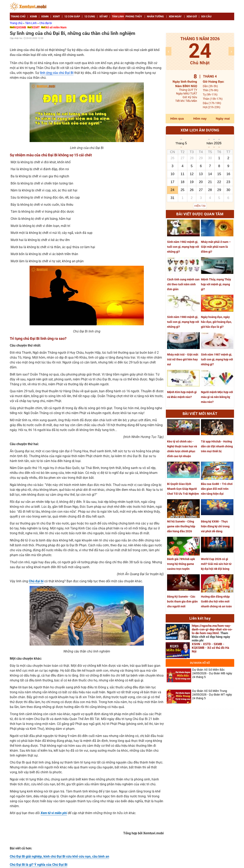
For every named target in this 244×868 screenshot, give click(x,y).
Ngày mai (223, 118)
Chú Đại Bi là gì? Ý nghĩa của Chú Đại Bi (39, 865)
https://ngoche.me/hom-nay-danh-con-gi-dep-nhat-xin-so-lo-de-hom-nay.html (212, 629)
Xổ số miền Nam (56, 27)
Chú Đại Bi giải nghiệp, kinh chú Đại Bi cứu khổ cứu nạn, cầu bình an (59, 856)
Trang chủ (16, 23)
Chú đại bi (46, 23)
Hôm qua (177, 118)
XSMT (36, 27)
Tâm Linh (31, 23)
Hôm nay (200, 118)
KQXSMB (20, 27)
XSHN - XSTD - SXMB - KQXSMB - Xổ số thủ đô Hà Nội (210, 648)
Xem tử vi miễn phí (54, 813)
